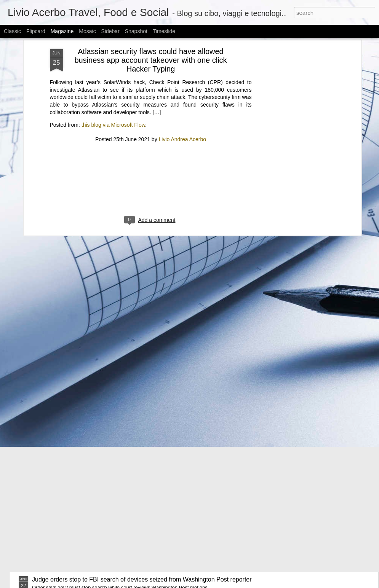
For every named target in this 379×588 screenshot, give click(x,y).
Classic (12, 31)
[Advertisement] (151, 111)
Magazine (62, 31)
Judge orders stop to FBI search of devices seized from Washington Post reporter (142, 579)
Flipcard (36, 31)
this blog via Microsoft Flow (113, 47)
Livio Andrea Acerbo (183, 62)
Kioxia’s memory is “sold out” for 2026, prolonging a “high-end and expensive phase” (146, 544)
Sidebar (110, 31)
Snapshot (136, 31)
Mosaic (87, 31)
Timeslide (164, 31)
